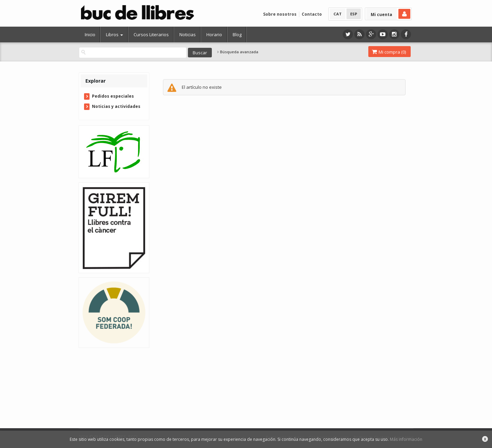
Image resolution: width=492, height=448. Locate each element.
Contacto (312, 14)
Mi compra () (389, 52)
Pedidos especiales (113, 96)
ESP (354, 14)
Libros (114, 34)
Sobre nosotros (280, 14)
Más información (406, 439)
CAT (338, 14)
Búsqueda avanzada (238, 52)
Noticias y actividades (116, 106)
